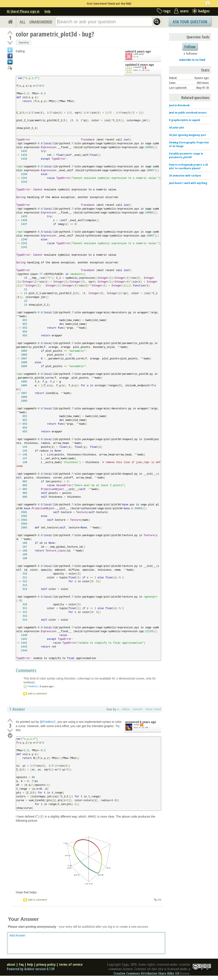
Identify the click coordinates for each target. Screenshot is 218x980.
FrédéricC (138, 67)
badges (204, 11)
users (184, 11)
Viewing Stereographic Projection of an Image (189, 144)
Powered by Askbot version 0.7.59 (31, 969)
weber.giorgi (139, 54)
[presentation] (40, 817)
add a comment (37, 693)
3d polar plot (177, 127)
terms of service (71, 964)
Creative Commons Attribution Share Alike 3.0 (146, 973)
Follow (190, 47)
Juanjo (136, 725)
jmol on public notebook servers (188, 112)
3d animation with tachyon (185, 175)
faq (21, 964)
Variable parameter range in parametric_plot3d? (186, 155)
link (159, 900)
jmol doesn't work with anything (188, 183)
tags (167, 11)
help (47, 11)
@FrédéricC (48, 722)
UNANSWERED (41, 22)
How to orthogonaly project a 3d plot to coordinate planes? (188, 166)
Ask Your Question (190, 22)
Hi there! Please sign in (23, 11)
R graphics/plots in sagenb (185, 120)
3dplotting (24, 42)
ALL (22, 22)
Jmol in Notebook (179, 105)
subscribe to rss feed (192, 60)
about (11, 964)
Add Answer (17, 935)
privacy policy (46, 964)
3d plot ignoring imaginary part (188, 135)
